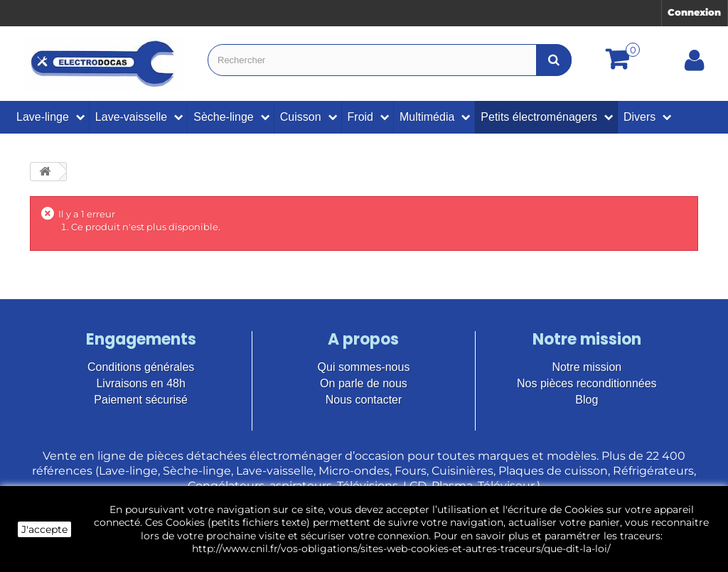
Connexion (694, 12)
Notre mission (587, 367)
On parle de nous (364, 383)
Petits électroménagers (539, 117)
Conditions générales (141, 367)
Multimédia (427, 117)
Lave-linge (43, 117)
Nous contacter (364, 400)
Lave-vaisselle (131, 117)
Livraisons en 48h (140, 383)
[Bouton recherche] (554, 60)
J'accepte (44, 529)
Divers (639, 117)
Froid (360, 117)
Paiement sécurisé (141, 400)
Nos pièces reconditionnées (587, 383)
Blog (587, 400)
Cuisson (301, 117)
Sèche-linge (224, 117)
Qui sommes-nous (364, 367)
